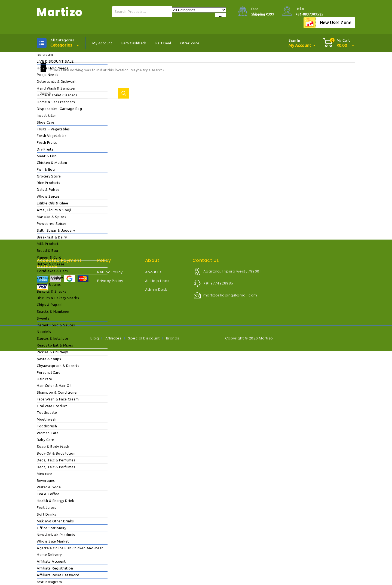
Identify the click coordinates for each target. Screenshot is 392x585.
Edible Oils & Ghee (52, 203)
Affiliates (114, 338)
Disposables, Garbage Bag (59, 109)
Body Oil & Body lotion (56, 453)
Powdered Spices (52, 223)
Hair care (45, 379)
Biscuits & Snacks (52, 291)
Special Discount (144, 338)
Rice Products (49, 183)
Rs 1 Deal (163, 43)
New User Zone (336, 23)
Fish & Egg (46, 169)
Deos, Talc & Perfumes (56, 460)
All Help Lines (157, 281)
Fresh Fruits (47, 142)
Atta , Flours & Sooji (54, 210)
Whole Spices (48, 196)
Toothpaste (47, 412)
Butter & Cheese (51, 264)
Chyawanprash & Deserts (58, 366)
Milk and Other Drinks (55, 521)
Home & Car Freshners (56, 102)
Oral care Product (52, 406)
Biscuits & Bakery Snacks (58, 298)
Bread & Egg (48, 250)
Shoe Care (46, 122)
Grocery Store (49, 176)
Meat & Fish (47, 156)
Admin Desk (156, 290)
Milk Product (48, 244)
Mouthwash (47, 419)
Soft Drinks (47, 514)
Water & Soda (49, 487)
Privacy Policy (110, 281)
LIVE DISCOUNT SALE (55, 61)
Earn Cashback (134, 43)
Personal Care (49, 372)
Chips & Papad (49, 305)
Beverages (46, 480)
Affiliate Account (51, 561)
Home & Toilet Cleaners (57, 95)
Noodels (44, 332)
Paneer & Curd (49, 257)
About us (153, 272)
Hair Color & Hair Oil (54, 385)
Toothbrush (47, 426)
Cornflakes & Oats (52, 271)
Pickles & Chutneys (53, 352)
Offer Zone (190, 43)
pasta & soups (49, 359)
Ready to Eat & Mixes (55, 345)
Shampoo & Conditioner (57, 392)
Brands (173, 338)
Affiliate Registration (55, 568)
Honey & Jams (49, 284)
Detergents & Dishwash (57, 81)
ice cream (45, 54)
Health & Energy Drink (56, 501)
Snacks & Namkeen (53, 311)
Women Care (48, 433)
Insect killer (47, 115)
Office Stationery (52, 528)
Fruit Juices (46, 507)
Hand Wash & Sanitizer (56, 88)
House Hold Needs (53, 68)
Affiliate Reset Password (58, 575)
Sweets (43, 318)
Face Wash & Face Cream (58, 399)
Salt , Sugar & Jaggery (56, 230)
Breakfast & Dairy (52, 237)
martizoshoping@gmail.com (230, 295)
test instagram (49, 582)
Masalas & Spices (51, 217)
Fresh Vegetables (52, 136)
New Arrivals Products (56, 535)
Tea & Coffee (48, 494)
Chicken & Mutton (52, 163)
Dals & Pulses (48, 189)
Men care (45, 474)
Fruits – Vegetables (53, 129)
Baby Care (45, 440)
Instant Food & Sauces (56, 325)
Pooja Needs (48, 75)
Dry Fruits (45, 149)
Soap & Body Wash (53, 446)
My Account (102, 43)
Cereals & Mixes (50, 278)
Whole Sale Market (53, 541)
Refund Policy (110, 272)
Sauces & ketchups (53, 338)
